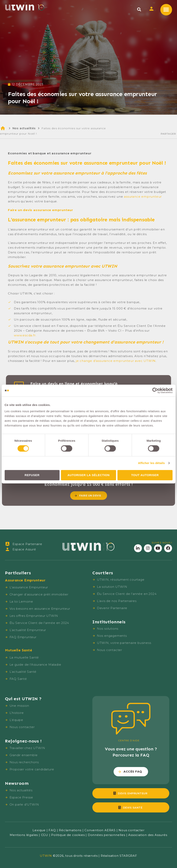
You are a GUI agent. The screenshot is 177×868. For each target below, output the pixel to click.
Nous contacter (131, 830)
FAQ (52, 830)
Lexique (39, 830)
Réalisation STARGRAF (119, 856)
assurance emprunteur (143, 197)
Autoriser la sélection (88, 475)
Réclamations (70, 830)
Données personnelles (107, 835)
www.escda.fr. (25, 335)
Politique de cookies (68, 835)
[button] (139, 9)
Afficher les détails (151, 463)
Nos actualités (24, 128)
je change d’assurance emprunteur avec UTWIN (116, 361)
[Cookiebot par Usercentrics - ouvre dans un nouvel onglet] (155, 391)
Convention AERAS (100, 830)
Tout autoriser (145, 475)
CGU (45, 835)
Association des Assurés (148, 835)
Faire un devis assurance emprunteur (41, 210)
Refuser (32, 475)
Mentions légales (24, 835)
